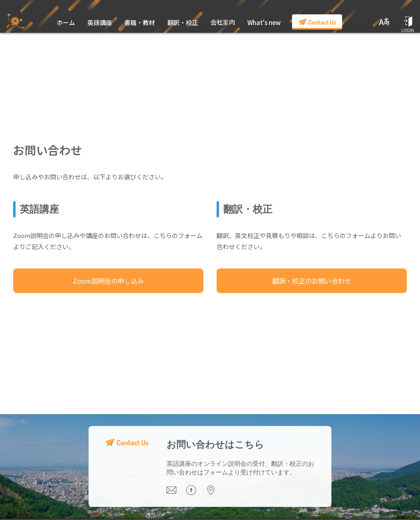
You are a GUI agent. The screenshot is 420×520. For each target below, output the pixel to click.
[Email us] (176, 493)
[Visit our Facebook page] (196, 493)
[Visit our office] (215, 493)
